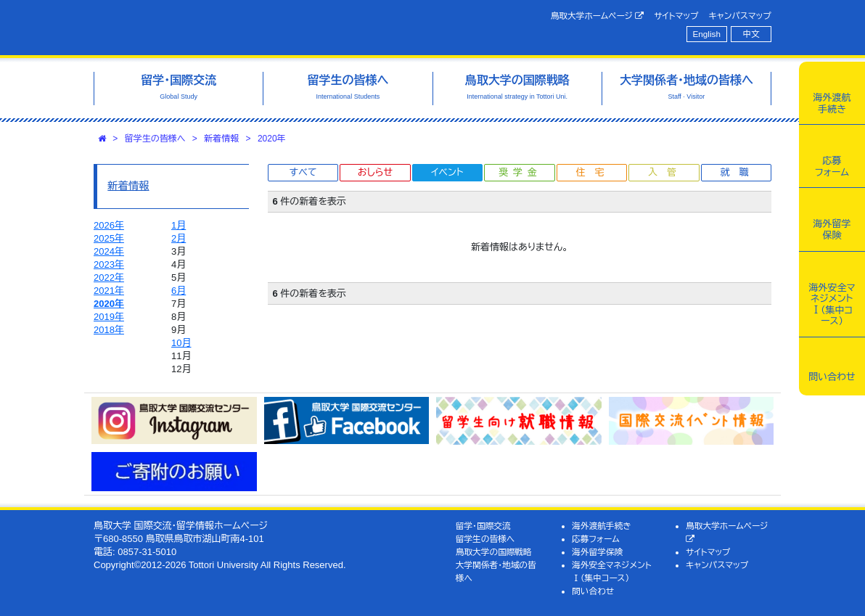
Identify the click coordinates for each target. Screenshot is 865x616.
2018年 (109, 330)
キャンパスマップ (740, 16)
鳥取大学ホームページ (598, 16)
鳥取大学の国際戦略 (494, 552)
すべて (303, 172)
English (707, 34)
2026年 (109, 225)
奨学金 (520, 172)
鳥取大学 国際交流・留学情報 (239, 28)
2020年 (272, 139)
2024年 (109, 251)
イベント (447, 172)
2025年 (109, 238)
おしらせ (375, 172)
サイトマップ (676, 16)
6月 (179, 291)
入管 (667, 172)
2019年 (109, 317)
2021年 (109, 291)
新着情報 (221, 139)
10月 (181, 343)
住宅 (594, 172)
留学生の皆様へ (155, 139)
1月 (179, 225)
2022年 (109, 278)
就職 (739, 172)
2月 (179, 238)
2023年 (109, 264)
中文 (751, 34)
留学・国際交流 (483, 526)
